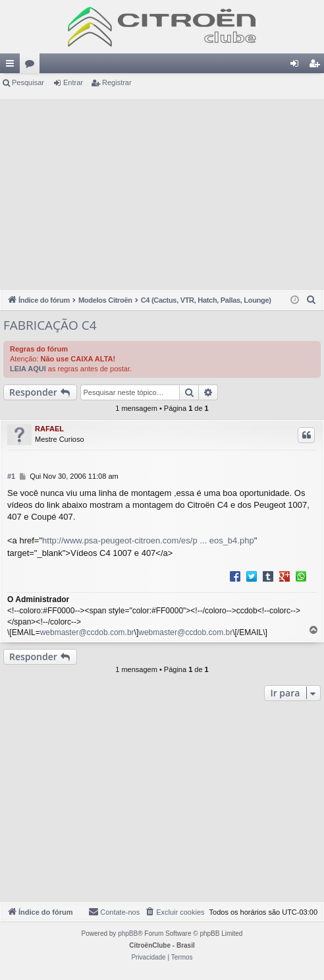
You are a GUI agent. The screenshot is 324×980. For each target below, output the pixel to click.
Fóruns (32, 66)
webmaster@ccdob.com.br (87, 632)
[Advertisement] (162, 191)
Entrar (73, 82)
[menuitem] (311, 300)
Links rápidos (13, 66)
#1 (11, 476)
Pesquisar (28, 82)
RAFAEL (49, 429)
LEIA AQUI (28, 369)
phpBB (128, 934)
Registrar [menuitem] (317, 66)
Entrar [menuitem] (297, 66)
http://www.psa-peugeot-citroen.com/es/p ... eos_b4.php (148, 540)
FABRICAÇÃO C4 (50, 325)
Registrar (117, 82)
